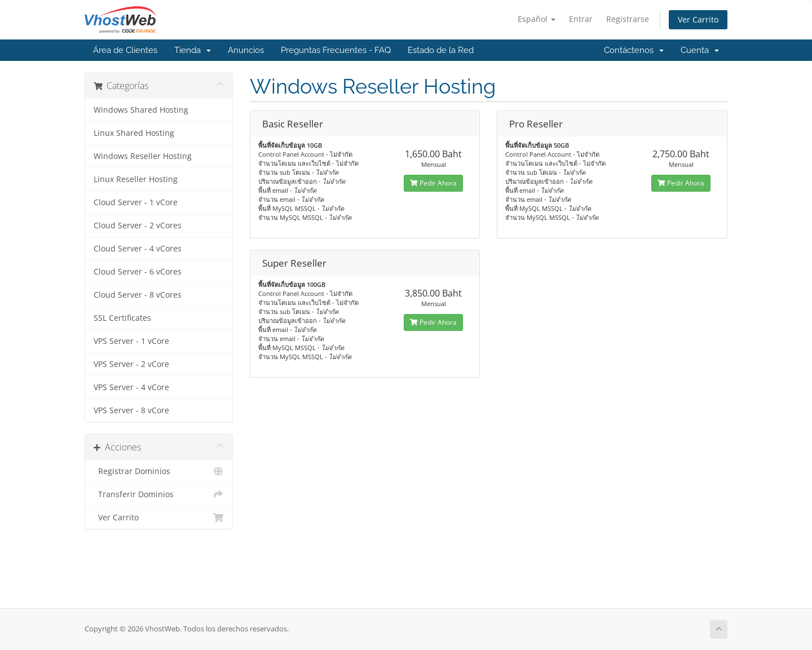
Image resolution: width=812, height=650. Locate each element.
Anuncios (246, 50)
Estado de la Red (441, 50)
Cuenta (700, 50)
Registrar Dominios (159, 471)
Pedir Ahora (433, 183)
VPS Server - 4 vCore (131, 387)
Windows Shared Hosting (141, 110)
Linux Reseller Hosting (136, 179)
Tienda (193, 50)
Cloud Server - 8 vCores (138, 295)
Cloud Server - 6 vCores (138, 272)
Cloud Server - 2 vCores (138, 225)
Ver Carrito (698, 19)
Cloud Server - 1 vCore (136, 202)
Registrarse (628, 19)
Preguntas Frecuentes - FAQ (336, 50)
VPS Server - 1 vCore (131, 341)
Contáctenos (634, 50)
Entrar (581, 19)
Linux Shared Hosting (134, 133)
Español (537, 19)
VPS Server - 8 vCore (131, 410)
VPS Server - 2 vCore (131, 364)
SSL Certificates (122, 318)
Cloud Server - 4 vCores (138, 249)
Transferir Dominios (159, 494)
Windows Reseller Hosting (143, 156)
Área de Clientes (125, 50)
